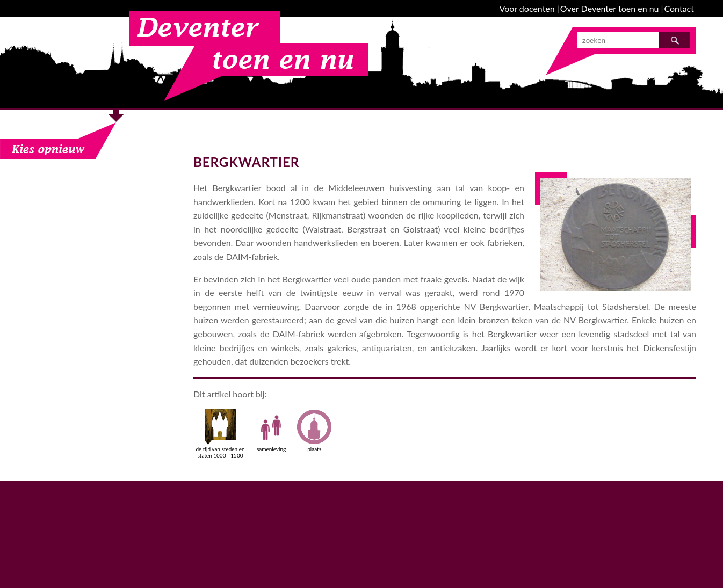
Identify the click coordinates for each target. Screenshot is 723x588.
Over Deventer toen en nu (610, 8)
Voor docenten (527, 8)
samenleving (271, 431)
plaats (314, 431)
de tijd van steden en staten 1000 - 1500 (220, 434)
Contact (679, 8)
